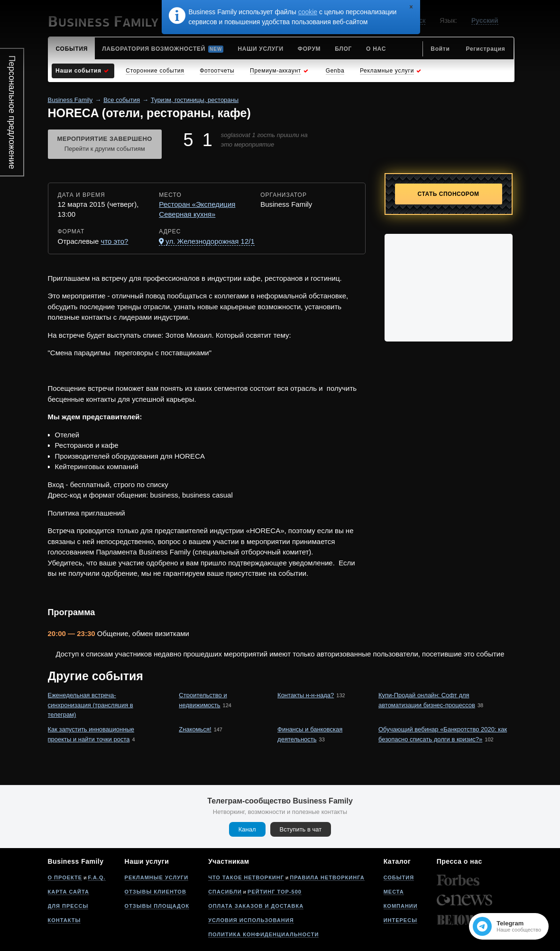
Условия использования (251, 920)
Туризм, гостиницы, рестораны (195, 100)
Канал (247, 829)
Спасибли (225, 892)
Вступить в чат (301, 829)
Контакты (64, 920)
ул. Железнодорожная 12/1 (210, 241)
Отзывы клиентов (156, 892)
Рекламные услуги (157, 877)
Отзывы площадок (157, 906)
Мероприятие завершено (105, 145)
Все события (122, 100)
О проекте (65, 877)
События (399, 877)
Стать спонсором (449, 194)
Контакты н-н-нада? (306, 695)
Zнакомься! (195, 729)
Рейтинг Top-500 (275, 892)
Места (394, 892)
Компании (401, 906)
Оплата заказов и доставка (256, 906)
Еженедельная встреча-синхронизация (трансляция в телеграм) (91, 705)
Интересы (400, 920)
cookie (308, 12)
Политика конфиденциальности (263, 934)
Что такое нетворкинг (246, 877)
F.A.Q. (96, 877)
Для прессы (68, 906)
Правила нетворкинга (327, 877)
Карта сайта (69, 892)
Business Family (70, 100)
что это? (115, 241)
